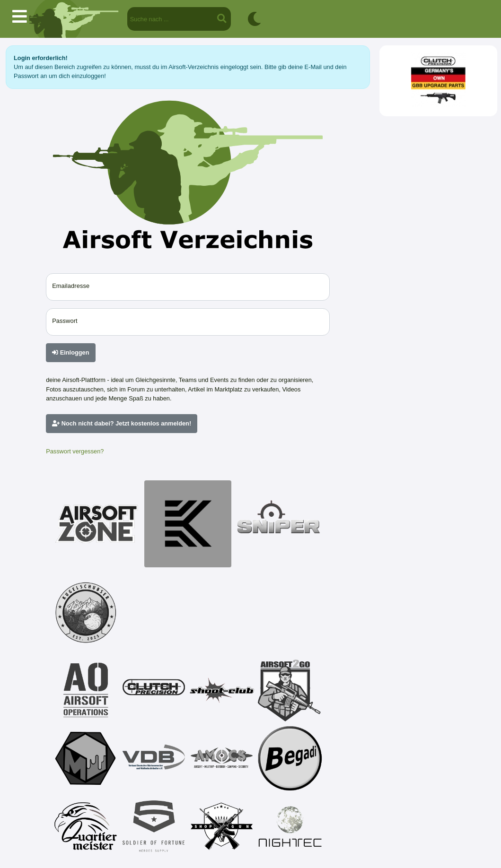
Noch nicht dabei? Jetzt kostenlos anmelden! (122, 423)
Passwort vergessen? (75, 451)
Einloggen (70, 352)
